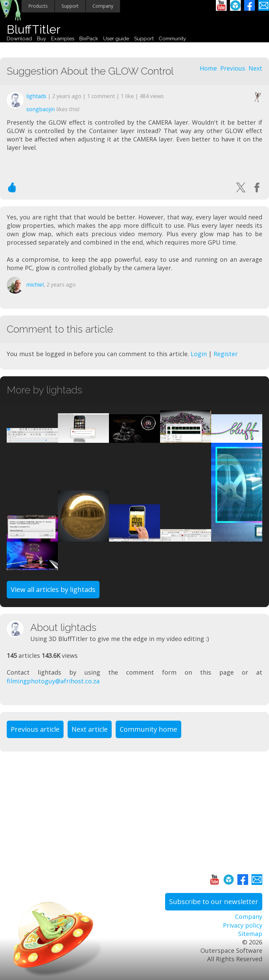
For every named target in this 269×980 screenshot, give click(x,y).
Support (70, 6)
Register (226, 354)
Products (38, 6)
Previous (233, 68)
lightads (36, 96)
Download (19, 39)
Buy (42, 39)
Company (103, 6)
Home (208, 68)
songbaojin (41, 109)
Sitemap (250, 934)
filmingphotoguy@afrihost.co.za (53, 681)
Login (199, 354)
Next (255, 68)
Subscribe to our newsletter (214, 902)
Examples (63, 39)
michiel (35, 285)
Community (172, 39)
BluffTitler (34, 29)
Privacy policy (243, 925)
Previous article (35, 729)
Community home (148, 729)
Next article (90, 729)
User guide (116, 39)
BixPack (89, 39)
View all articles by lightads (53, 589)
